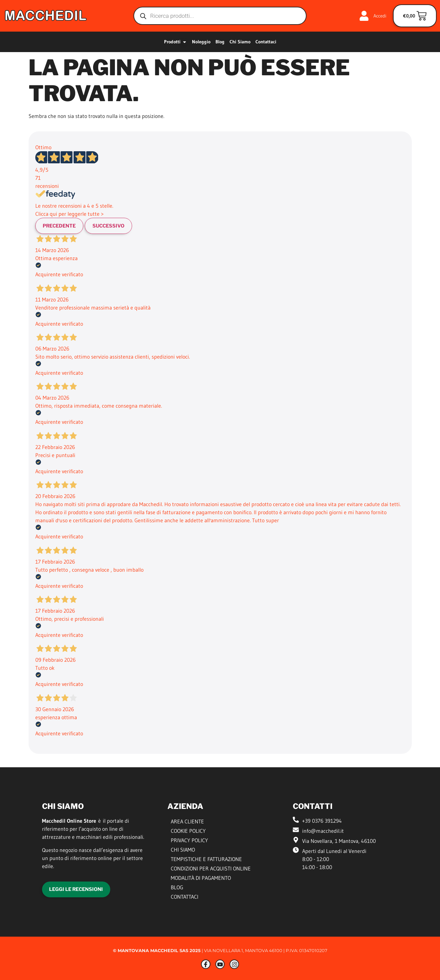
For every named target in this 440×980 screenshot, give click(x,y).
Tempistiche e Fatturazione (206, 860)
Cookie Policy (188, 831)
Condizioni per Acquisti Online (211, 869)
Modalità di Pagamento (201, 879)
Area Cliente (187, 822)
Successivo (114, 226)
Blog (177, 888)
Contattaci (185, 897)
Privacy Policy (189, 841)
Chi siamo (183, 850)
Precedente (62, 226)
